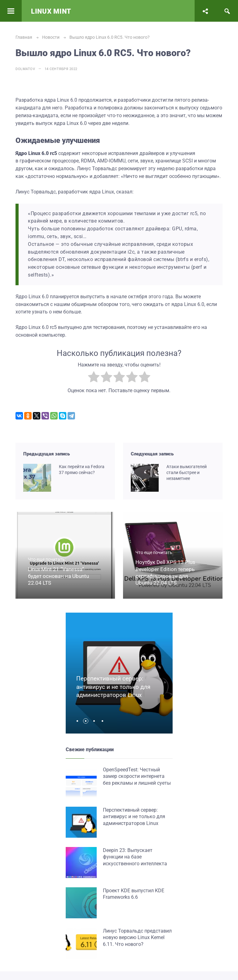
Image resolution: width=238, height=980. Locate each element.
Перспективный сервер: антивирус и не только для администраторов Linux (113, 687)
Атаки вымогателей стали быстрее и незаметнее (187, 472)
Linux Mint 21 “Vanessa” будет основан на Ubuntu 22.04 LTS (58, 576)
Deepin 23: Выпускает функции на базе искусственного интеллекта (135, 857)
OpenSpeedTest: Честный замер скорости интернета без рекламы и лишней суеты (137, 776)
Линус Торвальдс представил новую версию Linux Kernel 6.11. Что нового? (137, 938)
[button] (79, 721)
